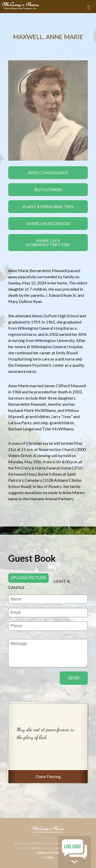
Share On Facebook (48, 223)
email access (48, 853)
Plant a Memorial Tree (48, 206)
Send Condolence (48, 173)
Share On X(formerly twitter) (48, 242)
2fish (50, 857)
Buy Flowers (48, 190)
